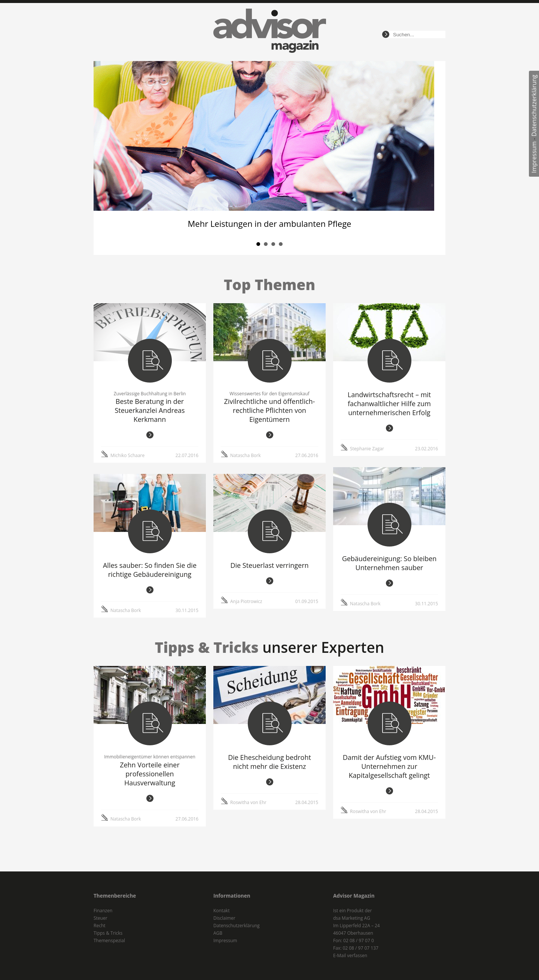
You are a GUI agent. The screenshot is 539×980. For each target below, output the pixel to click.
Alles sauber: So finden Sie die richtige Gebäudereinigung (150, 570)
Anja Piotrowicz (246, 601)
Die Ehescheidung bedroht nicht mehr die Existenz (269, 762)
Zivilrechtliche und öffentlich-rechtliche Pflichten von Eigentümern (270, 410)
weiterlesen (150, 435)
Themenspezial (109, 941)
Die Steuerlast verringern (269, 565)
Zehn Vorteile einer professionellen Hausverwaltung (150, 774)
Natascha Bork (245, 455)
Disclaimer (224, 918)
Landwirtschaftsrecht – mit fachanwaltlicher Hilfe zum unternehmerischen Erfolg (389, 404)
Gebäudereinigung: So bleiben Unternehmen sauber (389, 563)
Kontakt (221, 911)
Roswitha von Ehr (248, 802)
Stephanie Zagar (367, 449)
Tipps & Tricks (108, 933)
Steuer (101, 918)
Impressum (534, 157)
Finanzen (103, 911)
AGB (218, 933)
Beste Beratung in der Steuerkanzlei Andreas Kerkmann (150, 410)
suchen (386, 34)
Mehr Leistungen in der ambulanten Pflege (270, 223)
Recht (100, 926)
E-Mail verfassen (350, 955)
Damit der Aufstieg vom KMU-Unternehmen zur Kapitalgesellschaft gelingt (389, 766)
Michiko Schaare (127, 455)
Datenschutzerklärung (534, 105)
